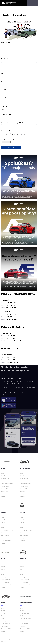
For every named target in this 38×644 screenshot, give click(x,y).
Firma (3, 50)
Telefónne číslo (5, 58)
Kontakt (3, 497)
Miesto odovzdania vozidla (9, 131)
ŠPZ (2, 74)
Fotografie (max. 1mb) (7, 139)
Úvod (3, 473)
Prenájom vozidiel (6, 494)
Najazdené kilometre (7, 82)
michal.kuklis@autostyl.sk (14, 341)
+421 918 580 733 (11, 317)
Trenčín (5, 134)
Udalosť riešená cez (7, 98)
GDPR (7, 640)
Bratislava (15, 134)
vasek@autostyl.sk (12, 308)
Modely (3, 476)
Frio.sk (14, 641)
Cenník (3, 522)
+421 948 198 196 (11, 360)
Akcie (3, 481)
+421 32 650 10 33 (11, 314)
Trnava (24, 134)
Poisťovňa (4, 89)
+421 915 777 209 (11, 338)
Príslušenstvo (5, 491)
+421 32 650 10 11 (11, 303)
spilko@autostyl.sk (12, 319)
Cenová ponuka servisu (7, 484)
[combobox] (19, 93)
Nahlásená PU (5, 106)
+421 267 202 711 (11, 336)
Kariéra (3, 640)
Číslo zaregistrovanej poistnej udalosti (12, 123)
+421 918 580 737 (11, 305)
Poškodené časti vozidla (8, 115)
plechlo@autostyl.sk (12, 362)
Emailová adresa (6, 66)
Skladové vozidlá (6, 478)
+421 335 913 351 (11, 357)
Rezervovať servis (6, 486)
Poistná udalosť (5, 489)
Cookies (11, 640)
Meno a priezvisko (6, 43)
